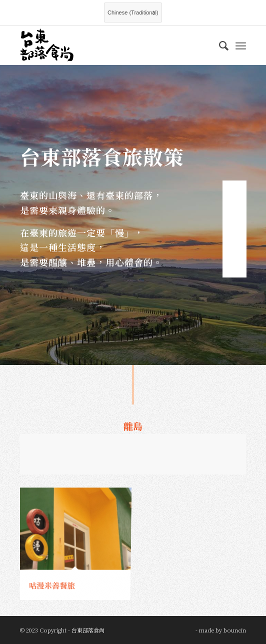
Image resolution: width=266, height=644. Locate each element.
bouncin (235, 630)
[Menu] (241, 45)
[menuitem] (219, 45)
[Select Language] (133, 12)
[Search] (219, 45)
